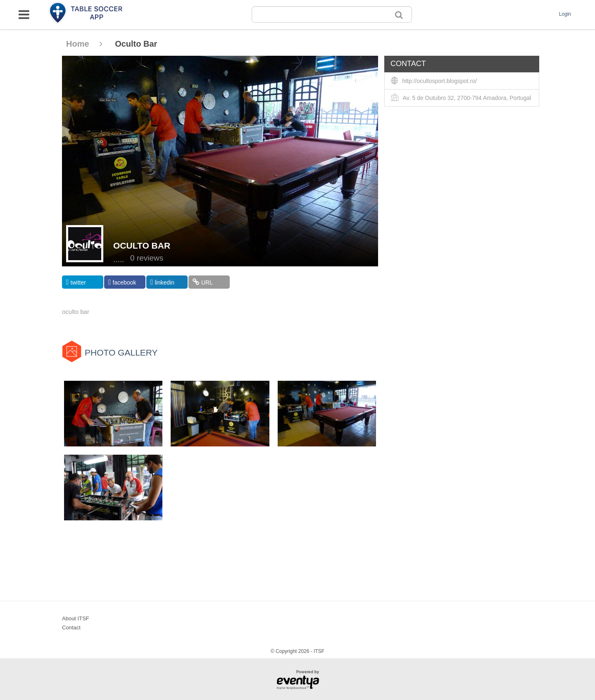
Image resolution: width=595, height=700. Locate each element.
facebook (122, 282)
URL (203, 282)
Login (565, 14)
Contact (71, 628)
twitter (76, 282)
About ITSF (76, 618)
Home (84, 44)
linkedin (162, 282)
